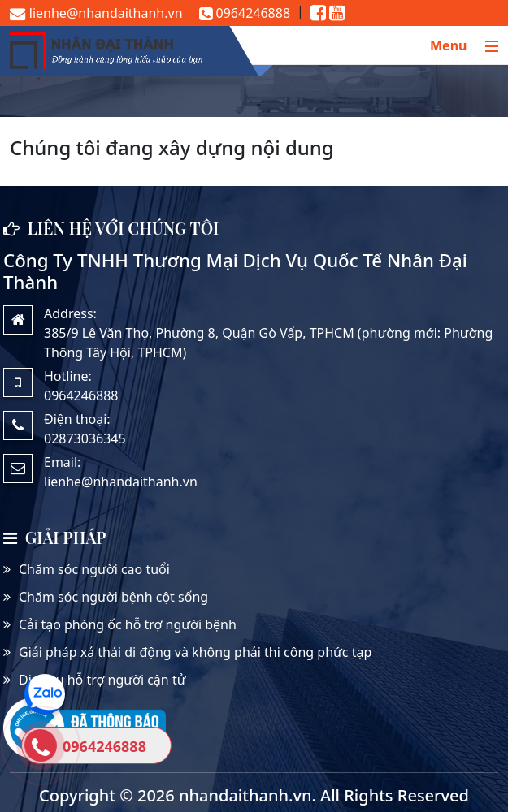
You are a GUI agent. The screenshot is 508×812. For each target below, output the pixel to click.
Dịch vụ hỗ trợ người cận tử (102, 680)
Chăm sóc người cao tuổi (94, 569)
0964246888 (245, 13)
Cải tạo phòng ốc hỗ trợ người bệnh (128, 624)
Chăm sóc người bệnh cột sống (113, 597)
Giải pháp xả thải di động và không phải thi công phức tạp (195, 652)
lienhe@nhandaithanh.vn (96, 13)
